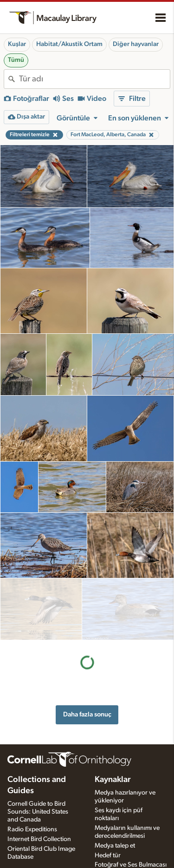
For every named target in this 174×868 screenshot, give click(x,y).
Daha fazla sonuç (87, 653)
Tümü (16, 60)
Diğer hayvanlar (136, 44)
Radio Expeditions (32, 813)
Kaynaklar (113, 764)
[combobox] (94, 79)
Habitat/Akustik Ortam (69, 44)
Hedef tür (108, 839)
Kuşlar (17, 44)
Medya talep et (115, 829)
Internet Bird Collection (39, 823)
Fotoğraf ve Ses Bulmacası (131, 849)
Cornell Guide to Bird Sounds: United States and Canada (38, 796)
